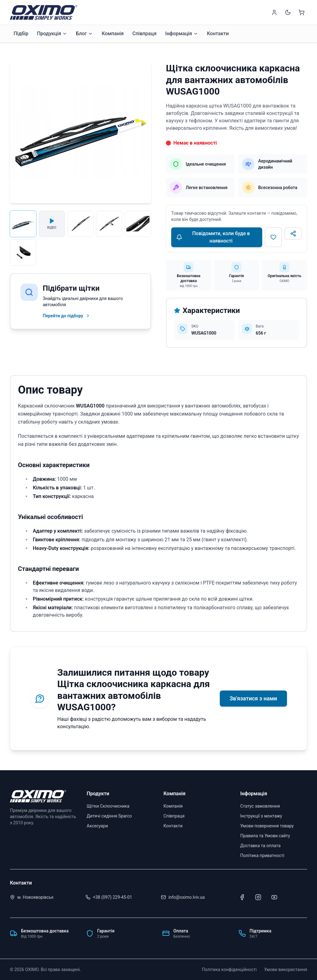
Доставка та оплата (260, 846)
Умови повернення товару (267, 826)
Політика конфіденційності (229, 969)
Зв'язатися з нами (253, 698)
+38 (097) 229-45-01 (113, 897)
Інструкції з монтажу (261, 816)
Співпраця (144, 34)
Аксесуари (97, 826)
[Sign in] (274, 12)
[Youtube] (274, 897)
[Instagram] (258, 897)
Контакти (218, 34)
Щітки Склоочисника (108, 806)
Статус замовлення (260, 806)
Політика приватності (262, 855)
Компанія (113, 34)
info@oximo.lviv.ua (187, 897)
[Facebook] (242, 897)
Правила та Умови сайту (265, 836)
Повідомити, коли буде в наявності (213, 237)
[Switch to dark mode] (288, 12)
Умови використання (286, 969)
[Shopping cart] (302, 12)
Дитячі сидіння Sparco (109, 816)
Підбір (21, 34)
